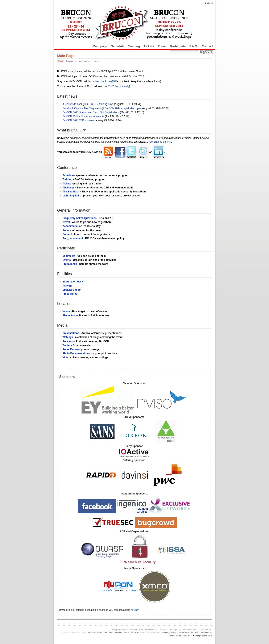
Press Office (70, 294)
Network (67, 286)
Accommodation (72, 226)
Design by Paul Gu (203, 636)
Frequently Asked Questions (79, 218)
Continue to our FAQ (161, 142)
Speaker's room (72, 290)
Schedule (118, 46)
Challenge (68, 188)
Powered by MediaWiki (181, 636)
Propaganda (70, 264)
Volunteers (69, 256)
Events (67, 260)
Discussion (71, 61)
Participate (178, 46)
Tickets (149, 46)
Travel (162, 46)
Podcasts (68, 341)
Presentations (71, 333)
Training (134, 46)
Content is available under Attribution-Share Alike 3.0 (114, 633)
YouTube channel (118, 86)
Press (66, 230)
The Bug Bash (71, 192)
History (96, 61)
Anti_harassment (73, 238)
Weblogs (68, 337)
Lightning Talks (72, 196)
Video (66, 357)
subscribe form (102, 81)
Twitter (66, 345)
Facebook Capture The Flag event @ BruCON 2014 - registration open (102, 108)
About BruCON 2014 (189, 633)
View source (84, 61)
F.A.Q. (194, 46)
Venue (66, 311)
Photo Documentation (76, 353)
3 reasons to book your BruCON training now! (88, 104)
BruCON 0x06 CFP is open (78, 120)
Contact (207, 46)
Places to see (70, 315)
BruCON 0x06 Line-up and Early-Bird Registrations (91, 112)
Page (61, 61)
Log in (210, 3)
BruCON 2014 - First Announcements (83, 116)
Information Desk (73, 282)
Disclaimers (206, 633)
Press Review (71, 349)
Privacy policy (170, 633)
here (133, 610)
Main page (100, 46)
